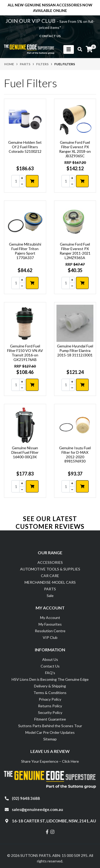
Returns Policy (50, 706)
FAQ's (50, 673)
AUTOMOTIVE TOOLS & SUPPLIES (50, 569)
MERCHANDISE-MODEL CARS (50, 582)
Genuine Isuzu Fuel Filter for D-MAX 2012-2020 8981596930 (75, 454)
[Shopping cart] (89, 49)
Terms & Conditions (50, 693)
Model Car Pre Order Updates (50, 732)
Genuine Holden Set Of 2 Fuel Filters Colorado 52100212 (25, 147)
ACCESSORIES (50, 562)
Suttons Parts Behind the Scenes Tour (50, 726)
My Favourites (50, 624)
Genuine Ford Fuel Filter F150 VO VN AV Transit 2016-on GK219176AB (25, 353)
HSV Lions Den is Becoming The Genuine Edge (50, 679)
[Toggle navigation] (69, 49)
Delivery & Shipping (50, 686)
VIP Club (50, 637)
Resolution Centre (50, 631)
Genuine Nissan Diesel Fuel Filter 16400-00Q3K (25, 452)
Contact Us (50, 666)
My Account (50, 618)
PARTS (50, 589)
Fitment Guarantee (50, 719)
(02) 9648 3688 (26, 798)
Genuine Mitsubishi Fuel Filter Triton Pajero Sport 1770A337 (25, 251)
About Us (50, 659)
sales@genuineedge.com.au (37, 809)
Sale (50, 596)
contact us (50, 36)
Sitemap (50, 739)
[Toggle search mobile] (78, 49)
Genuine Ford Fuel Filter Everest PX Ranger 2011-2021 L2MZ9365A (75, 251)
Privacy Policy (50, 699)
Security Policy (50, 712)
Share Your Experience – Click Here (50, 761)
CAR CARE (50, 576)
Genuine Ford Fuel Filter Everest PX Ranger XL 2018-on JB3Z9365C (75, 149)
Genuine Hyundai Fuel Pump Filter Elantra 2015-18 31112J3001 (75, 350)
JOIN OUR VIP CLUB (31, 21)
